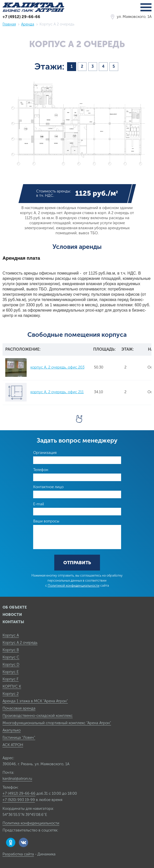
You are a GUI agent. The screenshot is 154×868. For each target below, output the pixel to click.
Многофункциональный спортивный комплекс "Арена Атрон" (57, 723)
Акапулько (12, 730)
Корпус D (11, 664)
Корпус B (11, 650)
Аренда (28, 24)
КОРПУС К (12, 686)
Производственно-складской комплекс (38, 716)
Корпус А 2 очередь (20, 643)
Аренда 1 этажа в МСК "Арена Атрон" (35, 701)
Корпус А (11, 635)
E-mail (39, 504)
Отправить (77, 563)
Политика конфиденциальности (31, 823)
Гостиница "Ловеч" (19, 738)
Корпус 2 (11, 694)
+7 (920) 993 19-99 (19, 800)
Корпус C (11, 657)
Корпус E (11, 672)
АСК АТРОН (13, 745)
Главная (9, 24)
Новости (12, 615)
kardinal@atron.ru (17, 779)
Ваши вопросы (46, 521)
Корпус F (11, 679)
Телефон (41, 470)
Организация (45, 453)
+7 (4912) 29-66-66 (21, 17)
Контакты (13, 622)
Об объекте (15, 607)
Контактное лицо (48, 487)
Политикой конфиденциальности (74, 586)
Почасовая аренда (19, 708)
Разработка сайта (18, 854)
